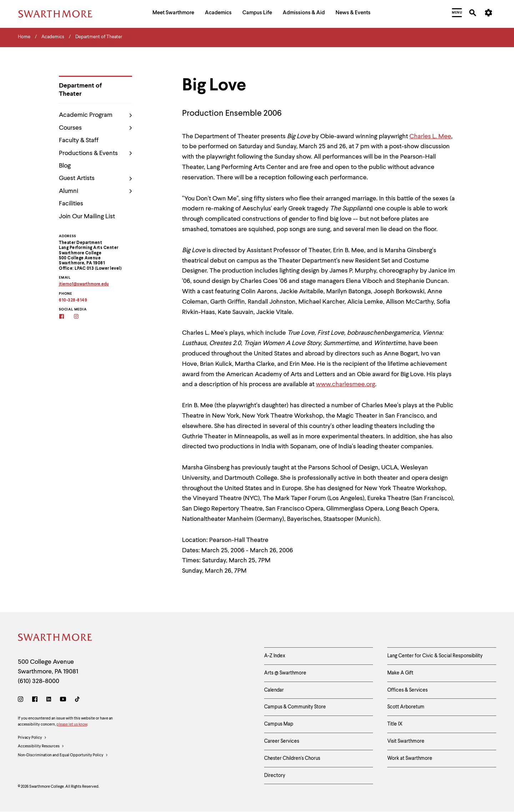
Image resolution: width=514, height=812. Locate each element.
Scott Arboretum (406, 707)
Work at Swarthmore (410, 758)
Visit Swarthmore (406, 741)
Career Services (282, 741)
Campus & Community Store (295, 707)
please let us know (72, 725)
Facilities (71, 204)
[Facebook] (66, 317)
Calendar (274, 690)
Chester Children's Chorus (292, 758)
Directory (275, 776)
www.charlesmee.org (346, 384)
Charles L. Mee (430, 136)
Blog (65, 166)
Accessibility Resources (41, 747)
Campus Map (279, 724)
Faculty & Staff (79, 140)
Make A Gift (400, 673)
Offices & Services (407, 690)
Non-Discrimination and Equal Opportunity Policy (63, 756)
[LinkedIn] (49, 700)
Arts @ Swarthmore (285, 673)
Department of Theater (80, 90)
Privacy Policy (32, 738)
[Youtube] (63, 700)
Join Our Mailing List (87, 216)
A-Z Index (275, 656)
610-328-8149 (73, 300)
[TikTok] (77, 700)
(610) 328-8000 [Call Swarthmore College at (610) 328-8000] (39, 681)
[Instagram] (81, 317)
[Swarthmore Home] (55, 639)
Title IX (395, 724)
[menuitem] (173, 14)
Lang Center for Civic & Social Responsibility (435, 656)
